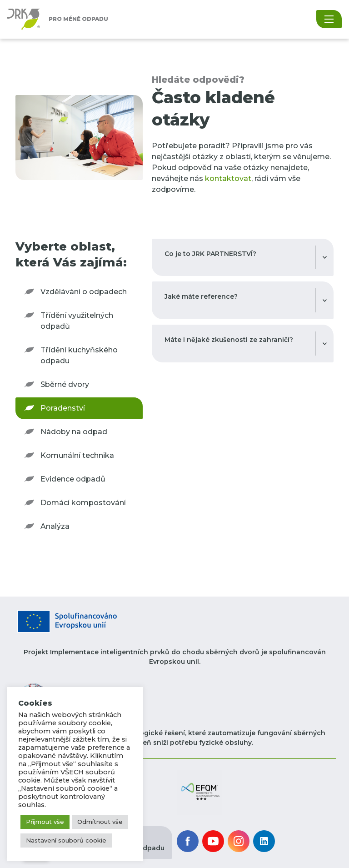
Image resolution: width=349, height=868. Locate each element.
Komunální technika (77, 455)
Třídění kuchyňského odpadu (79, 355)
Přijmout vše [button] (45, 822)
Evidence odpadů (73, 479)
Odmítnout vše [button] (100, 822)
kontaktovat (228, 178)
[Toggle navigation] (329, 19)
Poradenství (63, 408)
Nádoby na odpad (74, 432)
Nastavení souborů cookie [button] (66, 840)
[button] (199, 792)
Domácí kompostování (83, 503)
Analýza (55, 526)
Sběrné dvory (65, 384)
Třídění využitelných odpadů (77, 321)
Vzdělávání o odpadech (84, 292)
